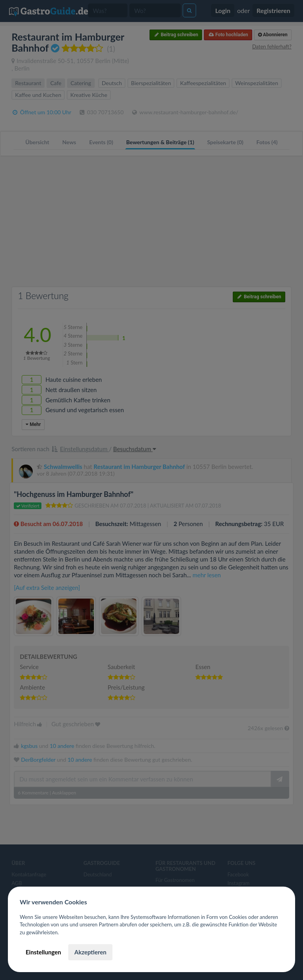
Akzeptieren (90, 952)
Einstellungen (43, 952)
